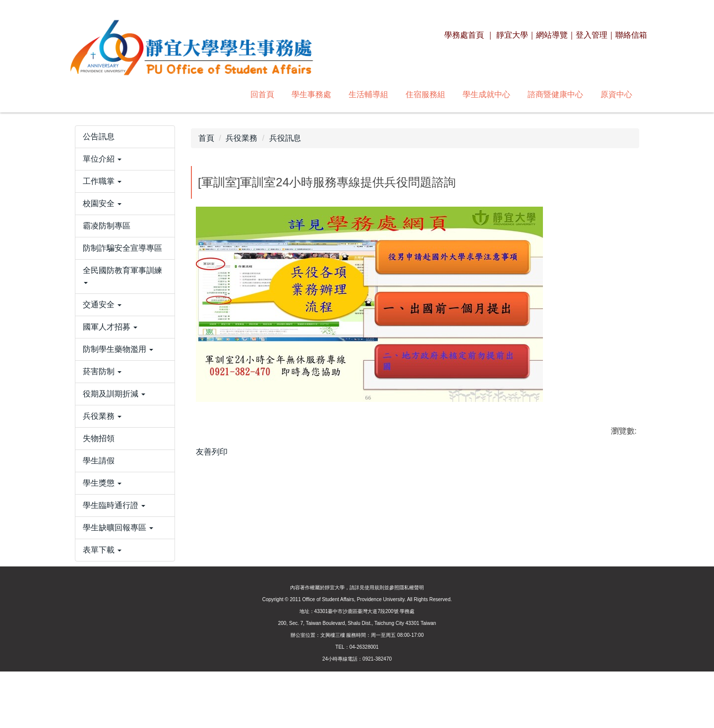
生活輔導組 (233, 94)
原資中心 (481, 94)
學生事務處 (176, 94)
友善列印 (212, 452)
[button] (125, 191)
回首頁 (127, 94)
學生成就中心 (351, 94)
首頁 (206, 138)
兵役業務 (241, 138)
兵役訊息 (285, 138)
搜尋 (625, 94)
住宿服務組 (290, 94)
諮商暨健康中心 (420, 94)
